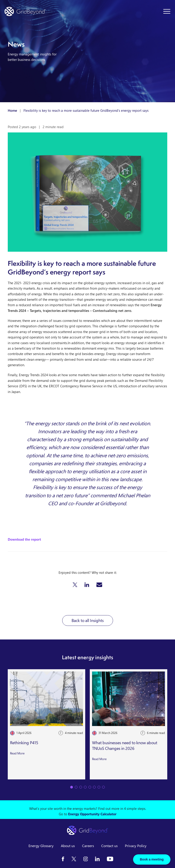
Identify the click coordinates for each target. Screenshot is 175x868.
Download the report (24, 539)
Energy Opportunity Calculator (92, 814)
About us (68, 846)
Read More (17, 753)
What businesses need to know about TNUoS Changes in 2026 (125, 745)
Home (12, 110)
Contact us (109, 846)
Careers (88, 846)
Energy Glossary (41, 846)
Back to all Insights (88, 620)
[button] (75, 585)
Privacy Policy (136, 846)
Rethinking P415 (24, 743)
